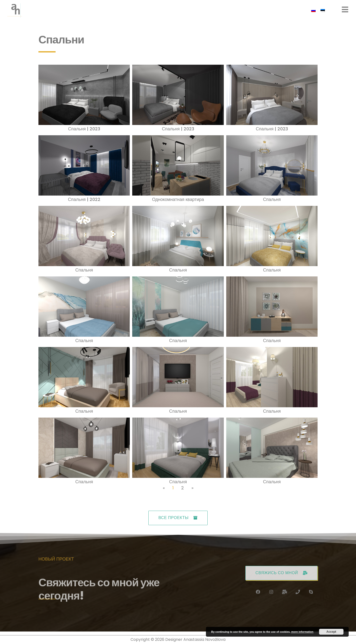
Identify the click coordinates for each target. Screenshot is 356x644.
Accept (331, 632)
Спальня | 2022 (84, 199)
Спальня (272, 199)
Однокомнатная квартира (178, 199)
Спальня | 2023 (84, 129)
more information (302, 632)
